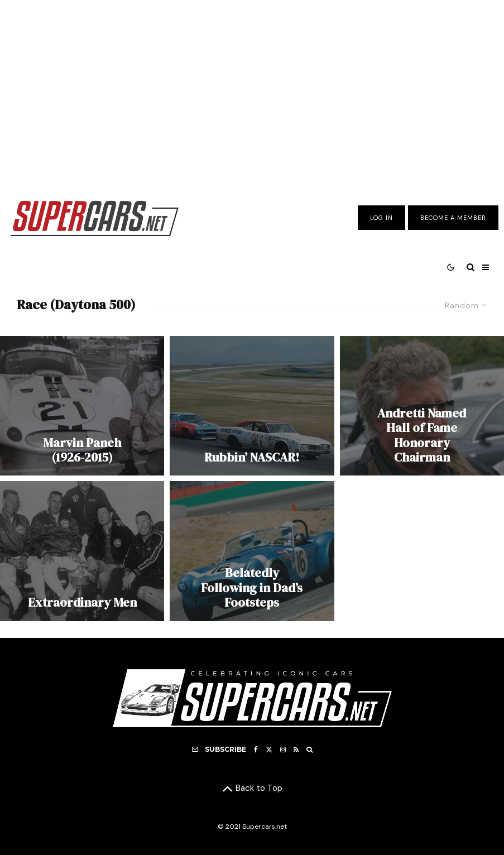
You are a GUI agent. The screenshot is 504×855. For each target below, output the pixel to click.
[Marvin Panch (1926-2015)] (82, 406)
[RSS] (296, 750)
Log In (381, 218)
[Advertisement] (252, 91)
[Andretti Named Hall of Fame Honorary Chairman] (422, 406)
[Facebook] (256, 750)
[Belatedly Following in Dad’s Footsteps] (252, 551)
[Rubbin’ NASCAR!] (252, 406)
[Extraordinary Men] (82, 551)
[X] (269, 750)
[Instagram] (283, 750)
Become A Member (453, 218)
